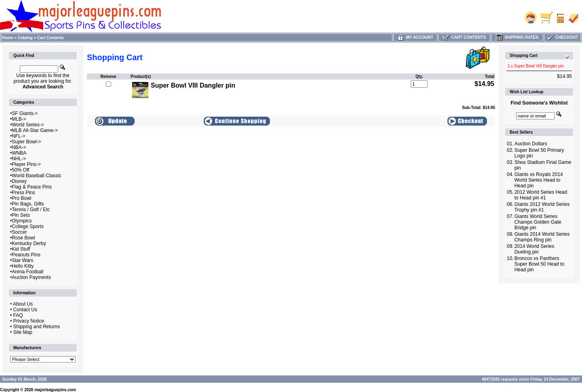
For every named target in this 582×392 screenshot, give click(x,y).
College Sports (28, 226)
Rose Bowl (23, 238)
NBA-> (19, 147)
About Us (23, 304)
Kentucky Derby (29, 243)
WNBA (19, 153)
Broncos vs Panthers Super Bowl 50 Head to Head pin (539, 264)
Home (8, 38)
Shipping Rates (517, 37)
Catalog (25, 38)
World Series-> (28, 125)
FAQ (18, 315)
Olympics (22, 221)
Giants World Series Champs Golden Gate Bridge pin (538, 222)
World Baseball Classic (37, 176)
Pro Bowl (21, 198)
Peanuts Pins (26, 255)
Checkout (562, 37)
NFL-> (19, 136)
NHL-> (19, 159)
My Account (415, 37)
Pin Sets (21, 215)
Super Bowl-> (26, 142)
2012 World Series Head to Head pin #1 (541, 195)
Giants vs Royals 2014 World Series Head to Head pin (539, 180)
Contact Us (25, 310)
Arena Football (27, 272)
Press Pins (23, 193)
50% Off (20, 170)
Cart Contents (51, 38)
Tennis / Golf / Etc (31, 210)
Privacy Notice (29, 321)
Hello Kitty (23, 266)
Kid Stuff (21, 249)
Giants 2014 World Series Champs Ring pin (542, 237)
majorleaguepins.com (55, 390)
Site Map (23, 332)
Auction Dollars (531, 144)
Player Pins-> (26, 164)
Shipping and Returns (37, 327)
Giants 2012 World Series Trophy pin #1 (542, 207)
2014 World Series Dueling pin (535, 249)
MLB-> (19, 119)
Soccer (19, 232)
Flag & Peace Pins (32, 187)
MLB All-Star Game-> (35, 130)
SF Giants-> (25, 113)
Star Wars (22, 260)
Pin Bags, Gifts (28, 204)
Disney (19, 181)
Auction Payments (31, 277)
